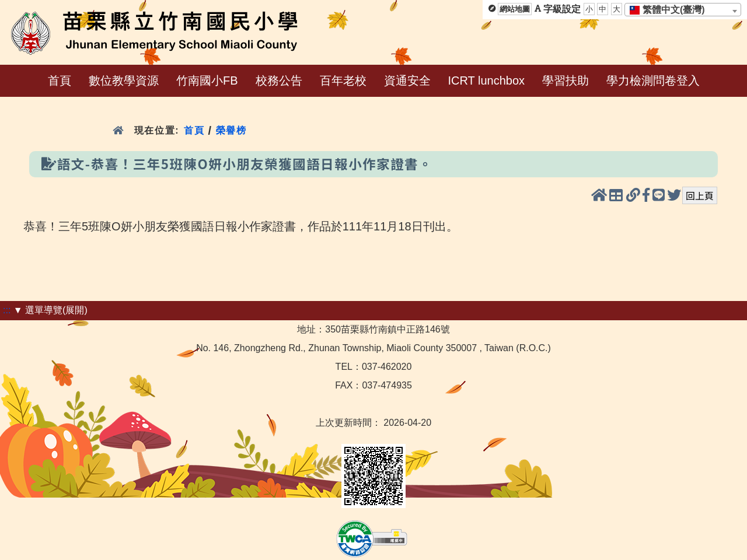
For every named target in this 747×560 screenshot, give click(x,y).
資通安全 (407, 80)
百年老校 (343, 80)
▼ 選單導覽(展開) (50, 310)
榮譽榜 (231, 130)
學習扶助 (566, 80)
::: (7, 310)
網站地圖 (515, 9)
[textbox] (671, 10)
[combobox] (683, 10)
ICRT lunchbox (487, 80)
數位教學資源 (124, 80)
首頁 (60, 80)
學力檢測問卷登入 (653, 80)
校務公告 (279, 80)
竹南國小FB (207, 80)
